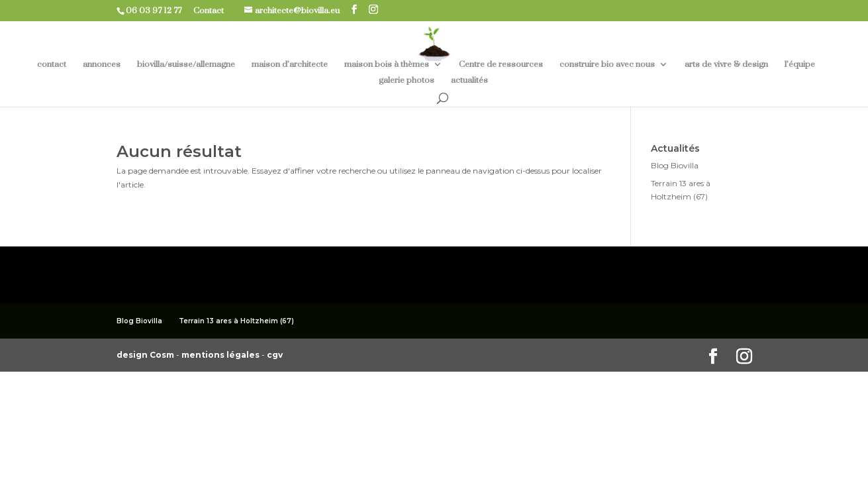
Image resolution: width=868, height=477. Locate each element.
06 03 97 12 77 (159, 11)
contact (52, 65)
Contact (214, 11)
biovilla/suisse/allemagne (186, 65)
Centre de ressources (501, 65)
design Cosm (146, 355)
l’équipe (800, 65)
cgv (275, 355)
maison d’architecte (290, 65)
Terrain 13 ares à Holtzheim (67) (236, 321)
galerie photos (407, 80)
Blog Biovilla (675, 165)
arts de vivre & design (726, 65)
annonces (102, 65)
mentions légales (221, 355)
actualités (469, 80)
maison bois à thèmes (387, 65)
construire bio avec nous (607, 65)
